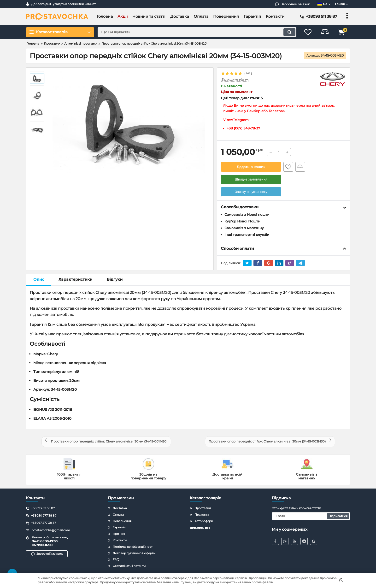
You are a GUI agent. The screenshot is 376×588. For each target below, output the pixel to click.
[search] (197, 32)
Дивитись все (200, 528)
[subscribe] (311, 516)
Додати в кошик (251, 167)
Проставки (203, 508)
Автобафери (204, 521)
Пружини (202, 515)
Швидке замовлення (251, 179)
